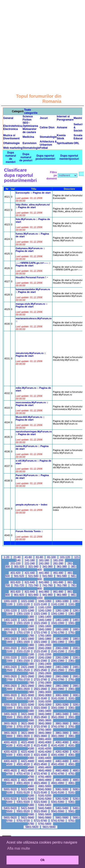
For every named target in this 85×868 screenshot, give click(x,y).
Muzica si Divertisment (11, 137)
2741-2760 (58, 680)
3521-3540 (40, 717)
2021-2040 (28, 648)
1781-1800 (45, 636)
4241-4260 (45, 752)
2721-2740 (40, 680)
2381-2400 (45, 664)
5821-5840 (49, 827)
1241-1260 (45, 611)
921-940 (33, 595)
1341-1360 (58, 614)
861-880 (58, 592)
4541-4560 (58, 764)
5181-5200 (45, 796)
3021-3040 (28, 695)
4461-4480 (62, 761)
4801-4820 (10, 780)
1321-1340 (40, 614)
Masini (78, 118)
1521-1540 (40, 623)
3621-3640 (28, 723)
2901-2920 (23, 689)
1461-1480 (62, 620)
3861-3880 (62, 733)
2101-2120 (23, 651)
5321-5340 (40, 802)
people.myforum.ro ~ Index (32, 505)
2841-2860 (45, 686)
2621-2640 (28, 676)
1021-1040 (28, 601)
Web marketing (13, 148)
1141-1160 (58, 604)
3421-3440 (28, 714)
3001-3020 (10, 695)
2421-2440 (28, 667)
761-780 (62, 585)
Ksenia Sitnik (61, 137)
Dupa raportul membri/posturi (69, 157)
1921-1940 (40, 642)
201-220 (16, 564)
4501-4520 (23, 764)
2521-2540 (40, 670)
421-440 (30, 573)
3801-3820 (10, 733)
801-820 (16, 592)
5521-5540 (40, 811)
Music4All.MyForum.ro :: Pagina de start (30, 418)
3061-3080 (62, 695)
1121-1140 (40, 604)
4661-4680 (62, 771)
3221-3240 (28, 705)
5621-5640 (28, 818)
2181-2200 (45, 654)
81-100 (51, 557)
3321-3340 (40, 708)
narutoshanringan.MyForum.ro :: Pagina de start (34, 433)
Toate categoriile (31, 111)
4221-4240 (28, 752)
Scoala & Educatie (79, 137)
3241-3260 (45, 705)
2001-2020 (10, 648)
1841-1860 (45, 639)
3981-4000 (45, 739)
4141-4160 (58, 745)
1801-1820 (10, 639)
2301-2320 (23, 661)
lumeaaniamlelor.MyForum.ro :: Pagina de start (33, 291)
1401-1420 (10, 620)
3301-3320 (23, 708)
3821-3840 (28, 733)
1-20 (7, 557)
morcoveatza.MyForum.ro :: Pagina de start (32, 404)
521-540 (33, 576)
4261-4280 (62, 752)
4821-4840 (28, 780)
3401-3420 (10, 714)
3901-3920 (23, 736)
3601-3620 (10, 723)
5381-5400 (45, 805)
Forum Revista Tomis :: (29, 531)
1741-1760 (58, 633)
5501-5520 (23, 811)
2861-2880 (62, 686)
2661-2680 (62, 676)
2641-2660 (45, 676)
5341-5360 (58, 802)
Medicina (28, 137)
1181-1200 (45, 607)
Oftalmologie (11, 143)
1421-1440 (28, 620)
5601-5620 (10, 818)
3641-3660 (45, 723)
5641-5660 (45, 818)
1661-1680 (62, 629)
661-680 (58, 582)
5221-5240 (28, 799)
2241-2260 (45, 658)
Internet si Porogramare (65, 118)
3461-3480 (62, 714)
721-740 (33, 585)
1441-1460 (45, 620)
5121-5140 (40, 792)
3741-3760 (58, 727)
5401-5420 (10, 808)
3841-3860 (45, 733)
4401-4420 (10, 761)
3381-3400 (45, 711)
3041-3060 (45, 695)
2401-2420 (10, 667)
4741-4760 (58, 774)
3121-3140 (40, 698)
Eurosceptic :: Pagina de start (33, 193)
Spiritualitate (65, 143)
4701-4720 (23, 774)
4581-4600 (45, 767)
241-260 (44, 564)
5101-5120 (23, 792)
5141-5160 (58, 792)
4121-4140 (40, 745)
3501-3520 (23, 717)
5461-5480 (62, 808)
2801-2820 (10, 686)
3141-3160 (58, 698)
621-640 (30, 582)
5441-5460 (45, 808)
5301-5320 (23, 802)
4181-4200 (45, 749)
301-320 (19, 567)
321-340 (33, 567)
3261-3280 (62, 705)
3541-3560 (58, 717)
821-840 (30, 592)
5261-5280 (62, 799)
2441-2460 (45, 667)
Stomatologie (48, 137)
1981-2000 (45, 645)
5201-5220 (10, 799)
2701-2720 (23, 680)
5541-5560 (58, 811)
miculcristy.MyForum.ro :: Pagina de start (31, 354)
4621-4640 (28, 771)
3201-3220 (10, 705)
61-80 (39, 557)
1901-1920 (23, 642)
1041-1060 (45, 601)
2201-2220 (10, 658)
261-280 (58, 564)
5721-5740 (40, 821)
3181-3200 (45, 702)
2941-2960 (58, 689)
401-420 (16, 573)
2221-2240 (28, 658)
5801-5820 (32, 827)
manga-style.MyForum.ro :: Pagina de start (32, 305)
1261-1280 (62, 611)
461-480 (58, 573)
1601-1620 (10, 629)
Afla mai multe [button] (19, 848)
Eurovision (29, 143)
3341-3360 (58, 708)
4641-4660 (45, 771)
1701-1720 (23, 633)
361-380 (62, 567)
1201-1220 (10, 611)
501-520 (19, 576)
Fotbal (44, 148)
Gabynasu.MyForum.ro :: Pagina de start (30, 250)
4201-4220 (10, 752)
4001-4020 (10, 742)
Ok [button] (42, 860)
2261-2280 (62, 658)
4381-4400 (45, 758)
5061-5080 (62, 789)
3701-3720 (23, 727)
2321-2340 (40, 661)
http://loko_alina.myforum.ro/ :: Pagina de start (33, 206)
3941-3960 (58, 736)
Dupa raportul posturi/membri (45, 157)
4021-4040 (28, 742)
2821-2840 (28, 686)
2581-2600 (45, 673)
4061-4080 (62, 742)
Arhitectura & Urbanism (48, 143)
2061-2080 (62, 648)
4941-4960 (58, 783)
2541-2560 (58, 670)
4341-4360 (58, 755)
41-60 (28, 557)
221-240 (30, 564)
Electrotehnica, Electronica (13, 127)
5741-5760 (58, 821)
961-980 (62, 595)
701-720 (19, 585)
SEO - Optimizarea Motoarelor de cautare (30, 127)
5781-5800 (45, 824)
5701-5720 (23, 821)
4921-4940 (40, 783)
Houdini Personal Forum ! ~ (32, 277)
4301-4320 (23, 755)
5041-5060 (45, 789)
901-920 (19, 595)
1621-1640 (28, 629)
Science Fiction (28, 118)
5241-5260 (45, 799)
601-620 (16, 582)
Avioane (62, 127)
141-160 (30, 560)
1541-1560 (58, 623)
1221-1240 (28, 611)
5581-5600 (45, 814)
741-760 (47, 585)
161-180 (44, 560)
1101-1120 (23, 604)
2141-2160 (58, 651)
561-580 (62, 576)
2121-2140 (40, 651)
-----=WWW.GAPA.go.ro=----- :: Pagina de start (33, 264)
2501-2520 (23, 670)
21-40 (17, 557)
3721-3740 (40, 727)
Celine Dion (47, 127)
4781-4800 (45, 777)
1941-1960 (58, 642)
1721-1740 (40, 633)
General (8, 118)
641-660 (44, 582)
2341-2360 (58, 661)
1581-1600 (45, 626)
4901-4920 (23, 783)
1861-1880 (62, 639)
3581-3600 (45, 720)
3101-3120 (23, 698)
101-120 (65, 557)
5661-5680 (62, 818)
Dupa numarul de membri (11, 157)
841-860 (44, 592)
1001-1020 (10, 601)
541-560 (47, 576)
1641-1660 (45, 629)
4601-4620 (10, 771)
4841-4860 (45, 780)
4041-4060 (45, 742)
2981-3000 (45, 692)
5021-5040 (28, 789)
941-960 (47, 595)
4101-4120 (23, 745)
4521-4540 (40, 764)
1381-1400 (45, 617)
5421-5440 (28, 808)
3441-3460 (45, 714)
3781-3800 (45, 730)
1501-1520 (23, 623)
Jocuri (44, 118)
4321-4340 (40, 755)
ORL (76, 143)
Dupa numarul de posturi (26, 157)
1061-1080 (62, 601)
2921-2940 (40, 689)
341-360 (47, 567)
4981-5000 (45, 786)
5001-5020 (10, 789)
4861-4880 (62, 780)
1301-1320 (23, 614)
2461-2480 (62, 667)
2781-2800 (45, 683)
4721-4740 (40, 774)
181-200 (58, 560)
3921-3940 (40, 736)
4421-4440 (28, 761)
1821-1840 (28, 639)
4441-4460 (45, 761)
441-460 (44, 573)
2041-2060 (45, 648)
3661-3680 (62, 723)
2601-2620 (10, 676)
